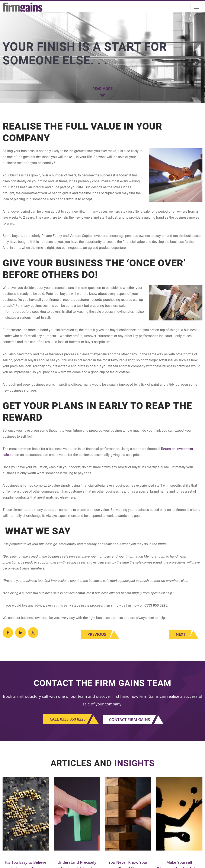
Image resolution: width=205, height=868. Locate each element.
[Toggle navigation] (196, 7)
